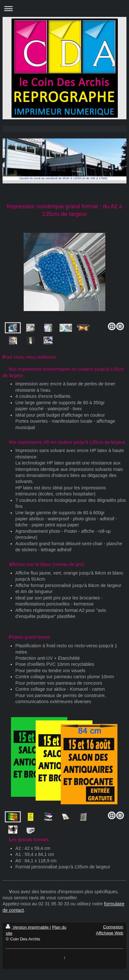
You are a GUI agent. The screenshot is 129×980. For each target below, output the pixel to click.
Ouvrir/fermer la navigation (64, 8)
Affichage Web (110, 933)
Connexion (113, 927)
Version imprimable (28, 927)
